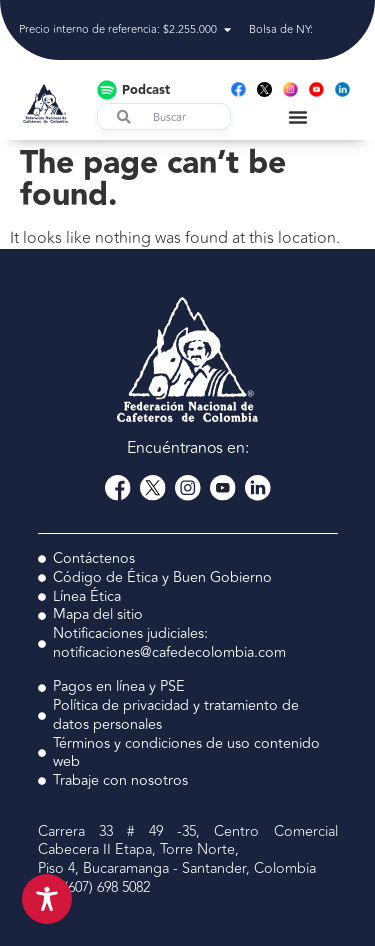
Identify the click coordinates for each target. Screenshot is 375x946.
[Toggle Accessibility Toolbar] (47, 899)
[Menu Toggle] (298, 117)
